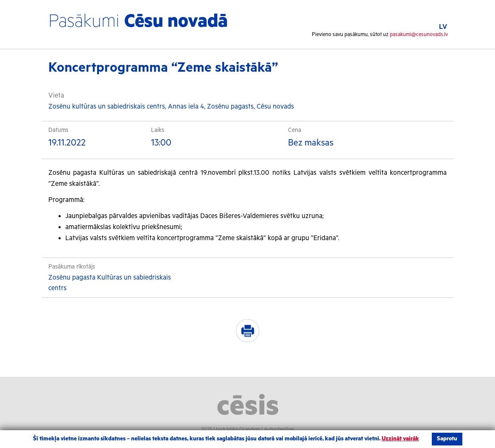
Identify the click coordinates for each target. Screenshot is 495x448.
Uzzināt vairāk (400, 439)
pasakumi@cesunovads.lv (419, 35)
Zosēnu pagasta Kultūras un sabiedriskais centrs (110, 283)
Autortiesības (279, 430)
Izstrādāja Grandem (238, 430)
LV (443, 27)
